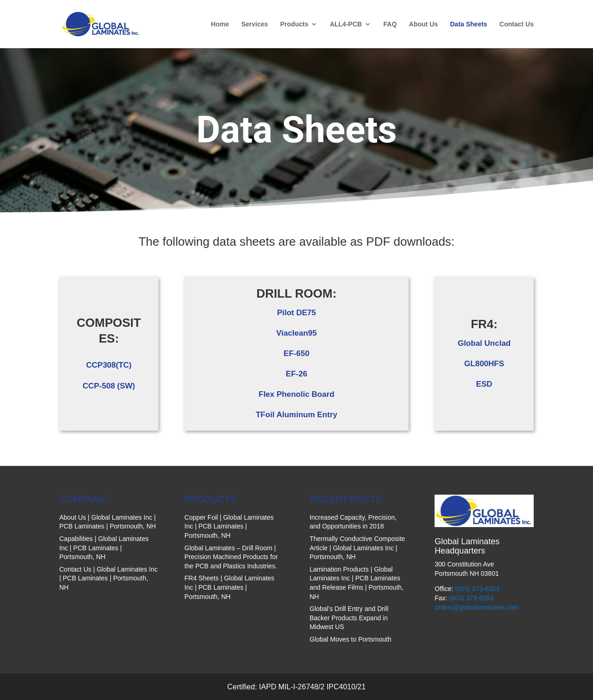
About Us (423, 24)
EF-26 (296, 374)
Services (255, 24)
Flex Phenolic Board (296, 394)
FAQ (390, 24)
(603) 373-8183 (471, 598)
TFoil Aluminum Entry (296, 415)
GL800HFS (484, 364)
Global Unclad (484, 343)
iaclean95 (299, 333)
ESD (484, 384)
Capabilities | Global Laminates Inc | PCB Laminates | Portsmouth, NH (104, 548)
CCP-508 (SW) (109, 386)
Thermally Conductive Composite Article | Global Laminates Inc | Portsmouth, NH (357, 548)
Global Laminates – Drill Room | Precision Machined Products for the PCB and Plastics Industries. (231, 557)
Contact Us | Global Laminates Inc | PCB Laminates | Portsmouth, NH (108, 578)
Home (220, 24)
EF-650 (296, 353)
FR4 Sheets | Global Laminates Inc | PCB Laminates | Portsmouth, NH (229, 587)
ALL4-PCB (346, 24)
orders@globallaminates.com (477, 607)
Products (294, 24)
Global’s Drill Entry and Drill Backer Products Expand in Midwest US (349, 618)
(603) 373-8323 (477, 589)
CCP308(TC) (109, 365)
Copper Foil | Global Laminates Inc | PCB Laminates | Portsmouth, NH (229, 526)
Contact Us (517, 24)
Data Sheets (468, 24)
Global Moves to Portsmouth (350, 639)
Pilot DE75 (296, 313)
